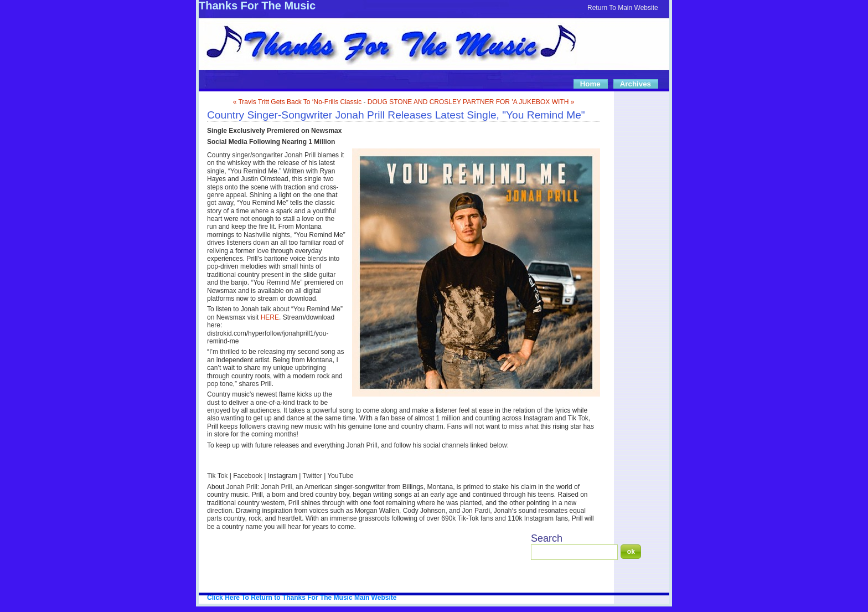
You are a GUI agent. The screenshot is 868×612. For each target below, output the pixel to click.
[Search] (574, 552)
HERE (270, 317)
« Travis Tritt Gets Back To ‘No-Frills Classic (298, 102)
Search (547, 538)
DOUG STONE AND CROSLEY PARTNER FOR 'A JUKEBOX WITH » (471, 102)
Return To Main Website (623, 8)
